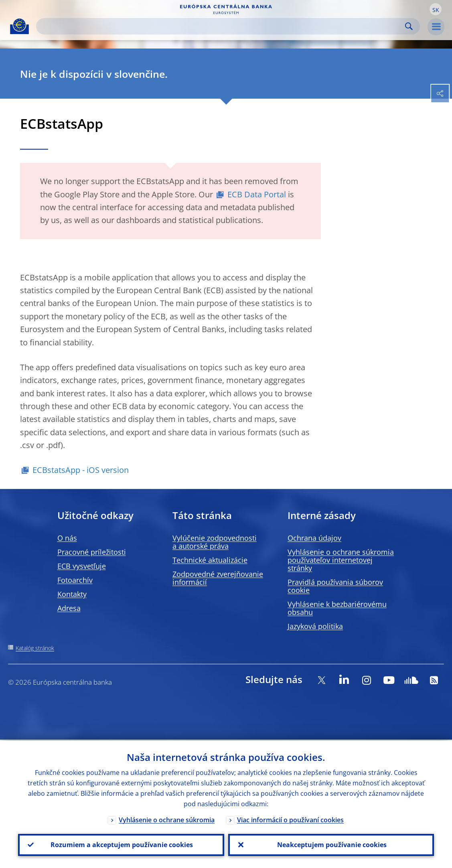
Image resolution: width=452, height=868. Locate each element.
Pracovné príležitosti (92, 552)
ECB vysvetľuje (82, 566)
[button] (436, 9)
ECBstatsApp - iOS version (81, 470)
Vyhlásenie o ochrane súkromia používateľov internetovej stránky (341, 560)
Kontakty (72, 594)
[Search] (222, 26)
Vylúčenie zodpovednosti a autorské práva (215, 542)
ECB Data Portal (257, 194)
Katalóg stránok (35, 648)
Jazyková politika (315, 626)
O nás (67, 538)
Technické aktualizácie (210, 560)
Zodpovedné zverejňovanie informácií (218, 578)
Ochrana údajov (314, 538)
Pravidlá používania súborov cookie (335, 586)
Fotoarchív (75, 580)
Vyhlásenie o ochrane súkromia (167, 819)
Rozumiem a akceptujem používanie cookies (121, 844)
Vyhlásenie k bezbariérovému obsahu (337, 608)
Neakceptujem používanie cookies (331, 844)
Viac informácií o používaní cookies (290, 819)
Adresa (69, 608)
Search (409, 26)
